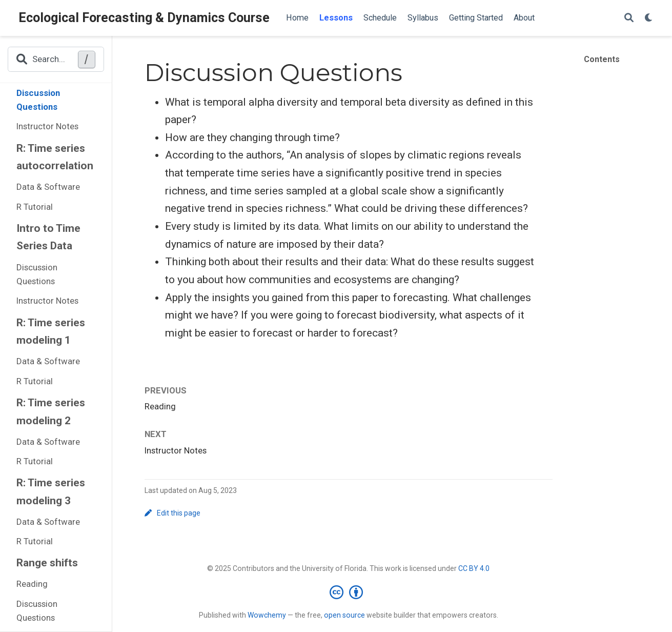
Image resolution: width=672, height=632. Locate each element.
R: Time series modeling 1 (51, 332)
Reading (32, 584)
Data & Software (48, 187)
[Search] (629, 18)
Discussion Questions (38, 100)
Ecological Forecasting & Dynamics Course (144, 18)
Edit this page (173, 513)
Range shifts (47, 563)
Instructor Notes (47, 126)
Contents (602, 59)
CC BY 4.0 (474, 568)
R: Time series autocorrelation (55, 157)
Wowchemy (267, 615)
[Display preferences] (649, 18)
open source (344, 615)
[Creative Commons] (348, 592)
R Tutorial (35, 207)
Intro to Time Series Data (48, 237)
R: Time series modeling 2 (51, 412)
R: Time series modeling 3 (51, 492)
